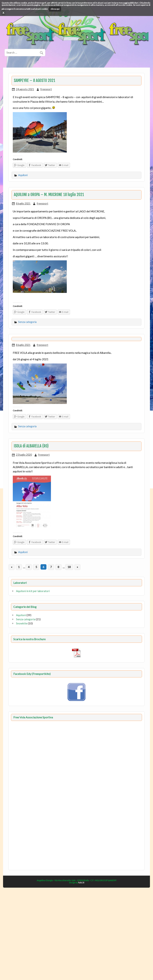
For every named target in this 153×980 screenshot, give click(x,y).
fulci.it (81, 883)
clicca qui (55, 9)
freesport (46, 89)
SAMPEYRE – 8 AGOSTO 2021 (35, 80)
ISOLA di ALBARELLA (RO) (31, 446)
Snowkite (22, 623)
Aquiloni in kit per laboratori (33, 591)
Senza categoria (27, 322)
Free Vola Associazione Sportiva (33, 717)
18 (69, 567)
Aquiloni (23, 175)
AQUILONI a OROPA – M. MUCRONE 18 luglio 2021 (49, 195)
